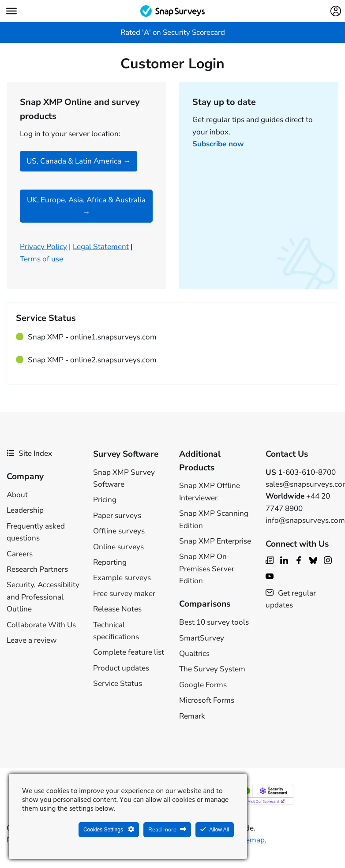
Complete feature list (129, 652)
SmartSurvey (202, 638)
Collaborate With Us (41, 625)
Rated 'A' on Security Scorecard (173, 32)
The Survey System (212, 669)
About (17, 495)
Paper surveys (117, 516)
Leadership (25, 510)
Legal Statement (101, 247)
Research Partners (37, 569)
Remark (192, 716)
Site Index (29, 453)
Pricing (105, 500)
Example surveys (122, 578)
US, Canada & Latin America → (79, 161)
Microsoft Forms (207, 700)
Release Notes (117, 609)
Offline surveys (119, 531)
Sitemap (251, 840)
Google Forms (203, 685)
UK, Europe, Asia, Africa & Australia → (86, 206)
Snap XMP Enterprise (215, 541)
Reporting (110, 562)
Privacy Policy (43, 247)
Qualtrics (194, 654)
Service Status (118, 684)
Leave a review (32, 640)
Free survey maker (124, 594)
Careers (20, 554)
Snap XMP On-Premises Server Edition (207, 569)
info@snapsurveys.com (305, 520)
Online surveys (118, 547)
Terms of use (41, 259)
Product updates (121, 668)
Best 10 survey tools (214, 622)
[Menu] (11, 11)
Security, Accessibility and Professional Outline (43, 597)
